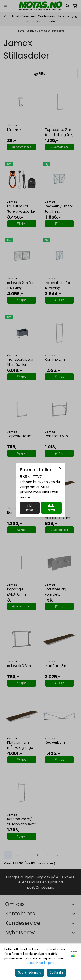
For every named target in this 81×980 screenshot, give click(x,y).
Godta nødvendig (29, 972)
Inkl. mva (30, 508)
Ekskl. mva (51, 508)
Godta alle (56, 972)
